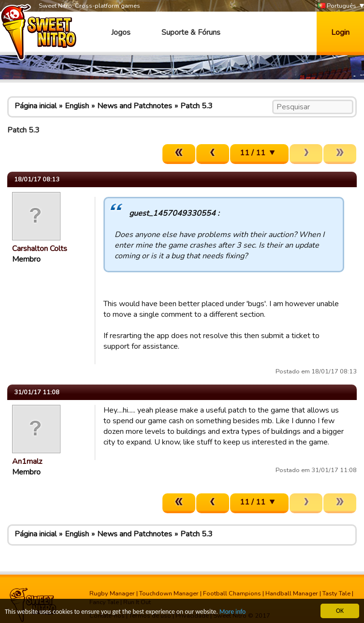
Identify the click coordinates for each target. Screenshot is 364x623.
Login (340, 32)
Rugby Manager (112, 593)
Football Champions (232, 593)
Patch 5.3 (197, 106)
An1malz (27, 461)
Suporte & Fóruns (191, 32)
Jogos (121, 32)
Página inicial (36, 106)
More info (233, 612)
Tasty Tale (336, 593)
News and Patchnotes (135, 106)
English (77, 106)
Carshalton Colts (40, 249)
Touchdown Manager (169, 593)
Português (337, 6)
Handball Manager (292, 593)
